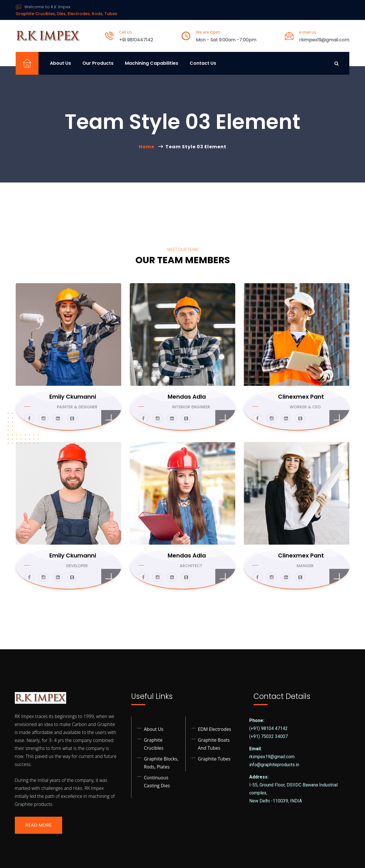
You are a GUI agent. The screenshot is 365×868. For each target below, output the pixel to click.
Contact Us (203, 63)
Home (148, 147)
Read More (38, 825)
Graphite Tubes (214, 759)
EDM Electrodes (215, 729)
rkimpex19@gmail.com (324, 40)
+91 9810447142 (136, 40)
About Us (60, 63)
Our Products (98, 63)
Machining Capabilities (152, 63)
